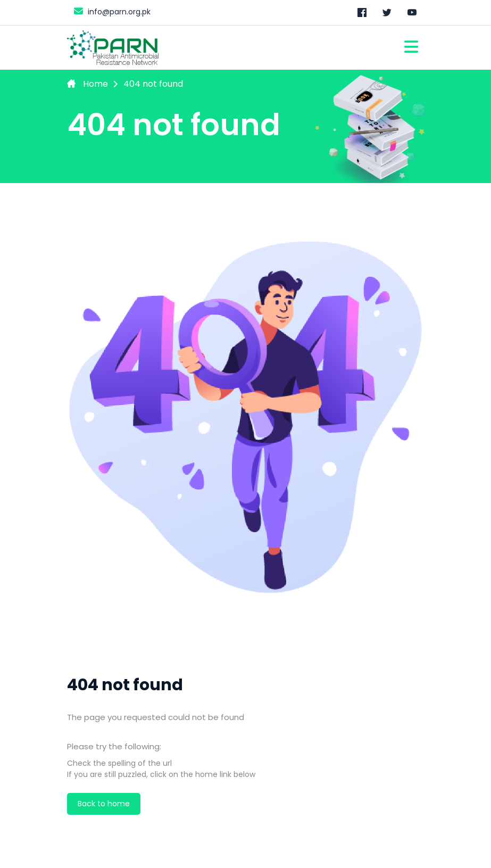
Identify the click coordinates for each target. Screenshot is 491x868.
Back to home (104, 804)
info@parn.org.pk (111, 11)
